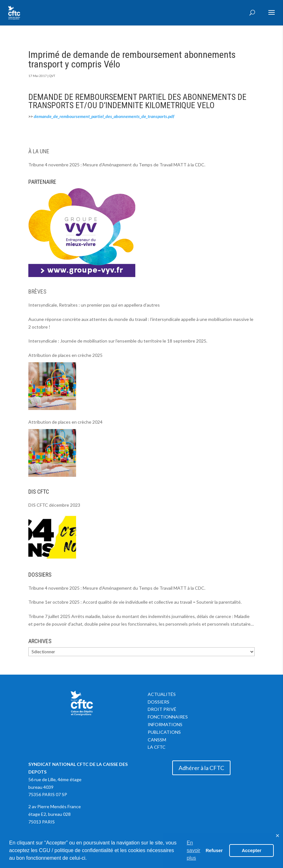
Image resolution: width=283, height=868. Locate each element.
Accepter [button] (251, 851)
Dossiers (159, 702)
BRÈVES (37, 292)
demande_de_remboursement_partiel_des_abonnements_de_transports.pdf (104, 116)
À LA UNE (39, 151)
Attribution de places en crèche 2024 (65, 422)
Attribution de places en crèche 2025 (65, 355)
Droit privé (162, 709)
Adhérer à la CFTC (201, 768)
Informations (165, 724)
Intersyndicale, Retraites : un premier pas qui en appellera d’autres (94, 305)
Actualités (162, 694)
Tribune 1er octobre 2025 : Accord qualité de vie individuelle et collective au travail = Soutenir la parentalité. (135, 602)
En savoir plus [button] (194, 850)
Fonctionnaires (168, 717)
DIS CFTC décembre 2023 (54, 505)
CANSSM (157, 740)
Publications (164, 732)
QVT (52, 76)
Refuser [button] (214, 851)
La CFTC (157, 747)
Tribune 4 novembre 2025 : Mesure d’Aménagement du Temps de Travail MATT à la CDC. (117, 165)
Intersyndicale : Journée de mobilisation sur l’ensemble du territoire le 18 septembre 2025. (118, 341)
